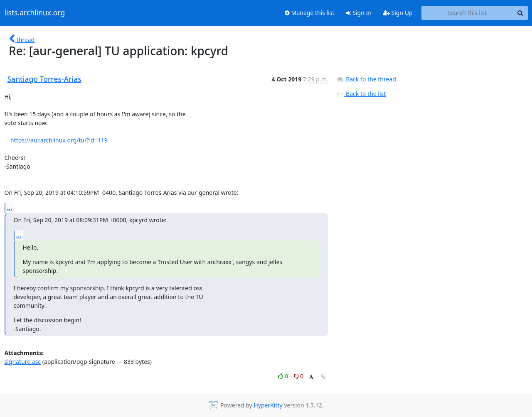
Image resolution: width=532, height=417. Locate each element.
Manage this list (310, 13)
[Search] (520, 13)
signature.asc (23, 362)
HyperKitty (268, 405)
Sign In (359, 13)
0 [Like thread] (284, 376)
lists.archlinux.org (35, 13)
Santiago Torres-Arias (44, 79)
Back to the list (361, 94)
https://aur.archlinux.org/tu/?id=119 (59, 140)
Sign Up (398, 13)
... (10, 208)
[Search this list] (467, 13)
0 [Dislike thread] (299, 376)
